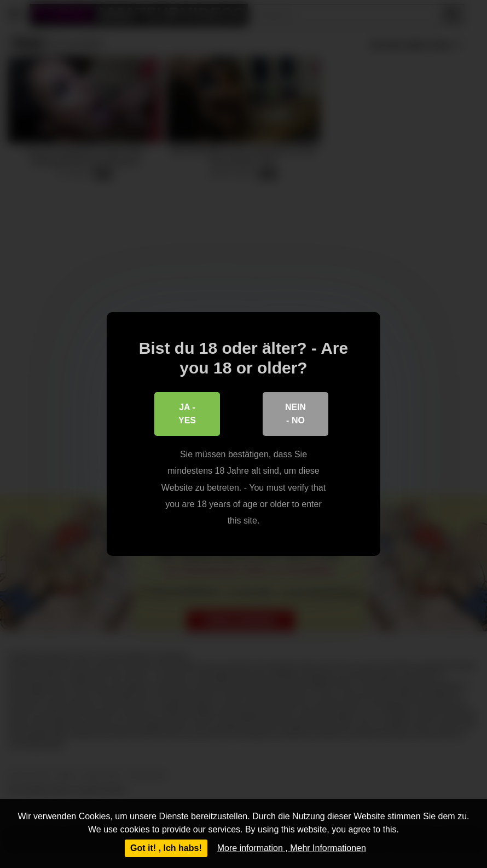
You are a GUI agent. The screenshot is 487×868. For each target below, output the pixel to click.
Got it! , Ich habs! (166, 848)
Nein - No (295, 414)
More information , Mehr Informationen (292, 848)
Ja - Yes (187, 414)
